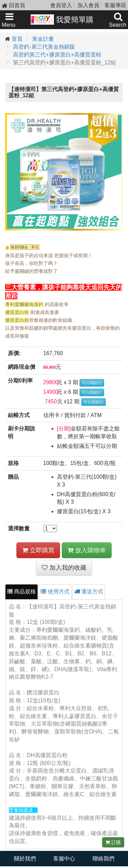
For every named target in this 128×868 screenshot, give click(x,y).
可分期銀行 (92, 383)
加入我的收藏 (64, 568)
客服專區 (115, 5)
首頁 (17, 39)
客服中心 (64, 859)
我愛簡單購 (62, 20)
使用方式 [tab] (55, 592)
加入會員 (88, 5)
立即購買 (38, 550)
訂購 (113, 842)
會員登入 (61, 5)
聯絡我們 (103, 859)
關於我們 (25, 859)
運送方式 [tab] (89, 592)
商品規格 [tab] (22, 592)
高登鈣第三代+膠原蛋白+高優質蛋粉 (57, 55)
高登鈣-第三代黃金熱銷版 (44, 47)
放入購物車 (87, 550)
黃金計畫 (43, 39)
